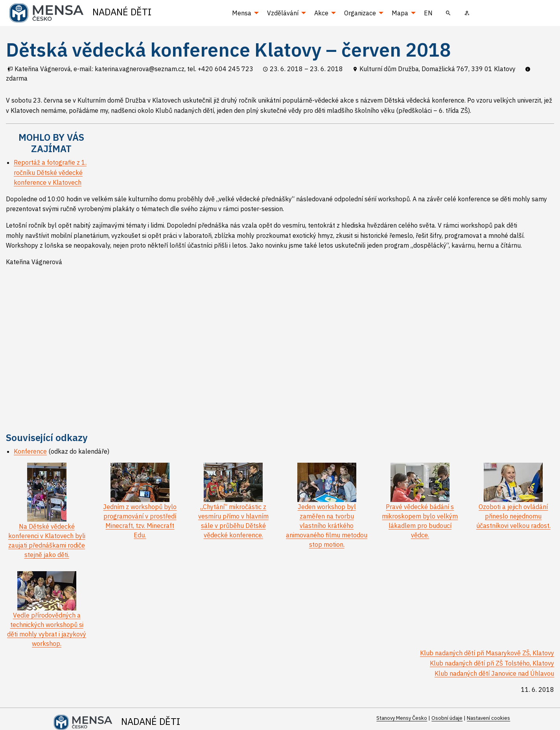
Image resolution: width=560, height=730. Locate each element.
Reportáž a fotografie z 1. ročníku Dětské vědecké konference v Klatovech (50, 172)
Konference (30, 451)
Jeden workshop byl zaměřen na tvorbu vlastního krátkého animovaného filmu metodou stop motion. (327, 513)
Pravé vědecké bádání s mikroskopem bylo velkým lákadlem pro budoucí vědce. (420, 509)
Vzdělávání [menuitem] (283, 13)
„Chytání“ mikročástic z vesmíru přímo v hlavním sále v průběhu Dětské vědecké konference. (233, 509)
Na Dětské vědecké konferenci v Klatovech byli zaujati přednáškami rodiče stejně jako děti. (47, 523)
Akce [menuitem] (321, 13)
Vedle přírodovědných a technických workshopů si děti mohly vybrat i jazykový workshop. (47, 617)
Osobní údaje (447, 718)
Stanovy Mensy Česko (402, 718)
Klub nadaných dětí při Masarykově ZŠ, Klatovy (487, 653)
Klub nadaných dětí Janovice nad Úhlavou (494, 673)
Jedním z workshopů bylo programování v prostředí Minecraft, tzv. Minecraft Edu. (140, 509)
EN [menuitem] (428, 13)
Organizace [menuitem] (360, 13)
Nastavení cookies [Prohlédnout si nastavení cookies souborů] (488, 718)
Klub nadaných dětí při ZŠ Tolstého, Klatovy (492, 663)
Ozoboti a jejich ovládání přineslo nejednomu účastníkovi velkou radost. (513, 504)
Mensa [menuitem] (242, 13)
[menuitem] (448, 13)
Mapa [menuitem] (400, 13)
